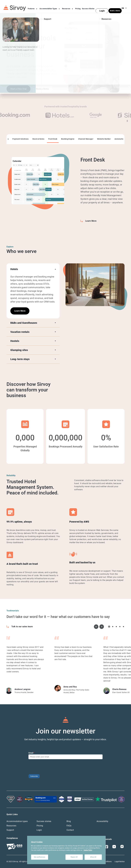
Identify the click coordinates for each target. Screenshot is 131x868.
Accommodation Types (50, 7)
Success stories (44, 821)
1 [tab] (109, 627)
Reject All (74, 857)
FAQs (69, 826)
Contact (70, 830)
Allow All (93, 857)
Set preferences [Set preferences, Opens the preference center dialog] (40, 857)
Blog (69, 821)
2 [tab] (113, 627)
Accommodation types (17, 821)
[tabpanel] (65, 190)
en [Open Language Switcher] (125, 6)
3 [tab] (116, 627)
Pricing (78, 6)
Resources (68, 7)
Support (10, 830)
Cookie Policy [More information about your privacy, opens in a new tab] (88, 850)
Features (33, 7)
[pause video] (127, 121)
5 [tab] (123, 627)
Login (39, 830)
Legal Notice (120, 861)
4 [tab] (120, 627)
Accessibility (102, 821)
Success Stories (88, 6)
